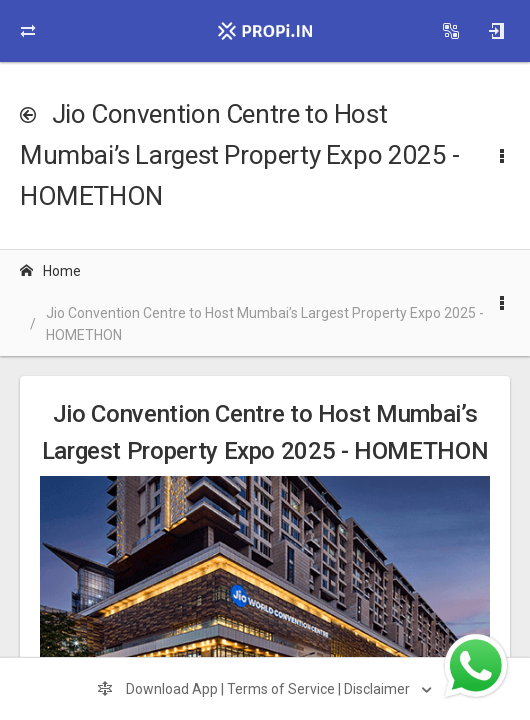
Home (50, 271)
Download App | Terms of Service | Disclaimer (255, 689)
